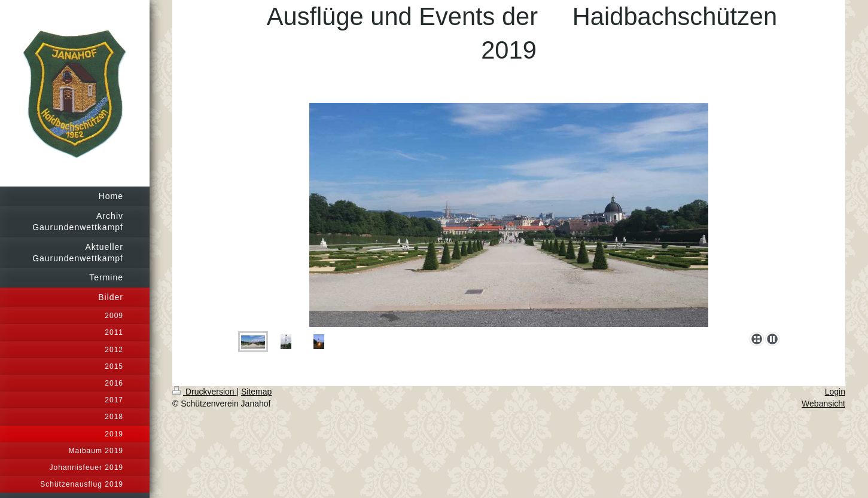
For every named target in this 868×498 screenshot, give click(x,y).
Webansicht (823, 404)
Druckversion (204, 392)
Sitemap (256, 392)
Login (835, 392)
